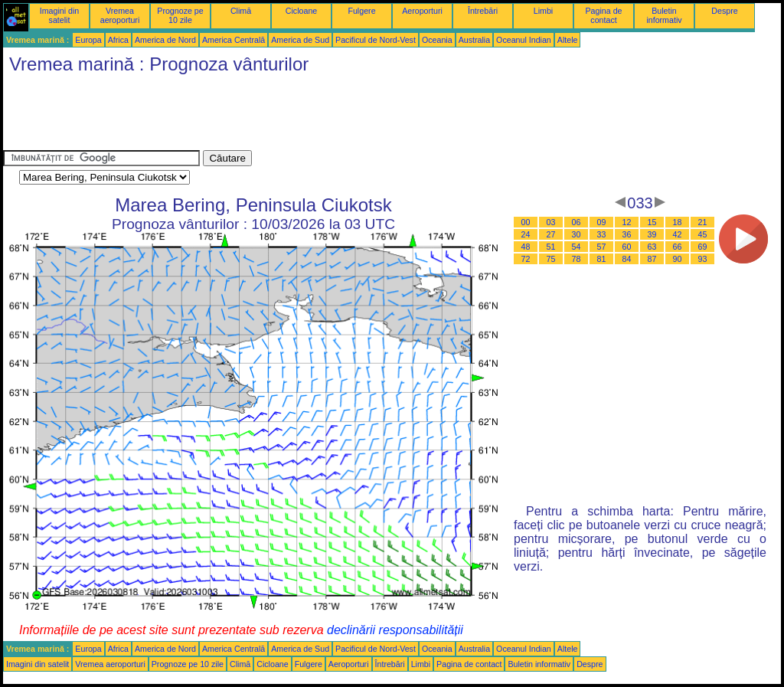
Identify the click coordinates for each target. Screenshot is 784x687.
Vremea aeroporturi (120, 15)
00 (526, 222)
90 (678, 259)
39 (652, 234)
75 (551, 259)
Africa (118, 40)
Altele (568, 40)
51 (551, 247)
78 (577, 259)
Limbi (543, 11)
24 (526, 234)
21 (703, 222)
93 (703, 259)
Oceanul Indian (524, 40)
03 (551, 222)
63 (652, 247)
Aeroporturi (422, 11)
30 (577, 234)
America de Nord (165, 40)
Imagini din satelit (60, 15)
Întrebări (483, 11)
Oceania (437, 40)
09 (602, 222)
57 (602, 247)
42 (678, 234)
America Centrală (234, 40)
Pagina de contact (604, 15)
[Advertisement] (282, 116)
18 (678, 222)
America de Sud (300, 40)
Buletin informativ (664, 15)
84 (627, 259)
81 (602, 259)
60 (627, 247)
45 (703, 234)
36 (627, 234)
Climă (241, 11)
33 (602, 234)
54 (577, 247)
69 (703, 247)
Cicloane (301, 11)
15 (652, 222)
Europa (88, 40)
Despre (724, 11)
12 (627, 222)
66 (678, 247)
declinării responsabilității (395, 630)
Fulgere (361, 11)
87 (652, 259)
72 (526, 259)
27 (551, 234)
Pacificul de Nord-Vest (376, 40)
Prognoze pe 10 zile (180, 15)
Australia (474, 40)
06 (577, 222)
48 (526, 247)
